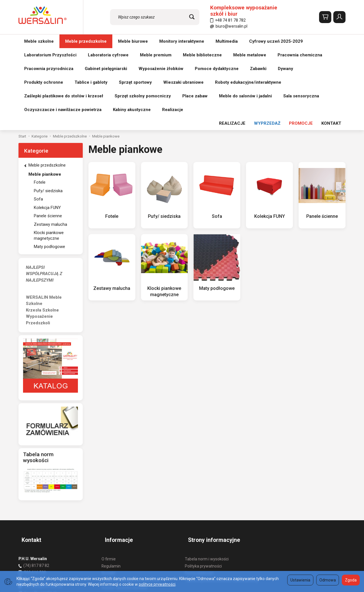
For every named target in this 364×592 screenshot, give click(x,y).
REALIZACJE (232, 41)
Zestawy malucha (112, 206)
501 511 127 (35, 489)
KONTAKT (331, 41)
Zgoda (351, 580)
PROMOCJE (301, 41)
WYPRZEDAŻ (267, 41)
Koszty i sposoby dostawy (125, 497)
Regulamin (111, 476)
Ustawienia (300, 580)
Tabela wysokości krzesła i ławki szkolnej (222, 490)
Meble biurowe (133, 41)
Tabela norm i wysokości (207, 469)
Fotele (112, 134)
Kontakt (108, 483)
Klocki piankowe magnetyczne (49, 153)
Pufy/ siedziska (164, 134)
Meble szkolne (39, 41)
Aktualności (112, 511)
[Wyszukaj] (192, 17)
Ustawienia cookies (119, 519)
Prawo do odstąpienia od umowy (131, 490)
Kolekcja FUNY (270, 134)
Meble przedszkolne (86, 41)
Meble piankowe (45, 92)
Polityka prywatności (203, 476)
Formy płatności (199, 483)
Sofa (217, 134)
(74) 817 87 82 (36, 476)
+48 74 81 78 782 (228, 20)
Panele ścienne (322, 134)
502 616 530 (35, 482)
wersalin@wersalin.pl (40, 496)
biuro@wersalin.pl (229, 26)
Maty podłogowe (217, 206)
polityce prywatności (157, 584)
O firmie (109, 469)
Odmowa (328, 580)
